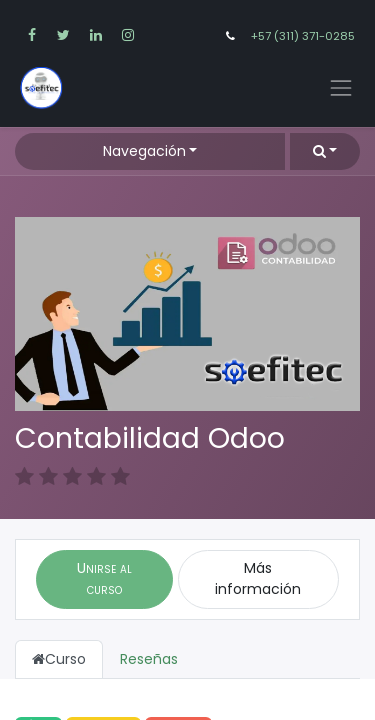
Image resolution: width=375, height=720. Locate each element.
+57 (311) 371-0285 (303, 36)
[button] (325, 151)
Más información (258, 578)
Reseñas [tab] (149, 659)
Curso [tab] (59, 659)
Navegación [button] (144, 151)
